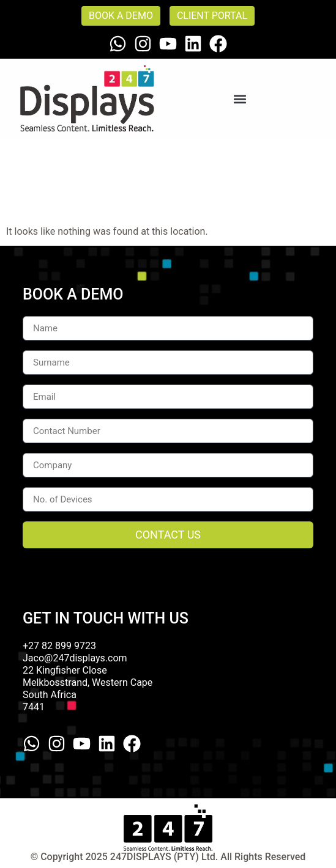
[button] (240, 99)
